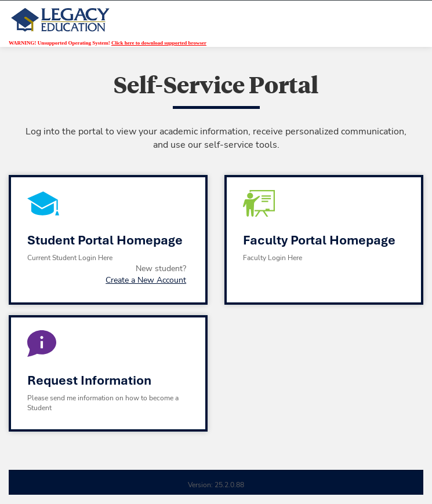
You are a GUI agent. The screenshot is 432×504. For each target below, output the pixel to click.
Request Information (89, 380)
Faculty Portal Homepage (319, 240)
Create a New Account (146, 280)
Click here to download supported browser (159, 43)
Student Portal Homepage (105, 240)
